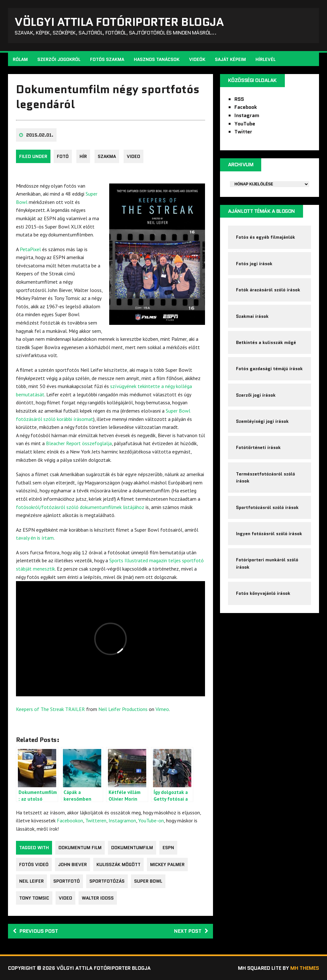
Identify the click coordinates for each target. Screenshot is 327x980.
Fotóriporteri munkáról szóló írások (267, 563)
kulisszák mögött (118, 864)
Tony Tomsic (34, 898)
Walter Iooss (98, 898)
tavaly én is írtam (35, 538)
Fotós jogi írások (254, 264)
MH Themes (305, 968)
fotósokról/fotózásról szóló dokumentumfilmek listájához (80, 507)
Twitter (243, 132)
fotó (63, 156)
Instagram (247, 115)
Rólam (20, 59)
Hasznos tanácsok (157, 59)
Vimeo (162, 709)
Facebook (246, 107)
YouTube (245, 124)
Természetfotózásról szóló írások (266, 477)
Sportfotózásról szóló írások (267, 507)
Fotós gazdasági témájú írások (269, 369)
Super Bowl (148, 881)
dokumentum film (80, 848)
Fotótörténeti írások (258, 447)
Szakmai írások (252, 316)
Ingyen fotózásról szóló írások (269, 534)
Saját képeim (230, 59)
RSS (239, 99)
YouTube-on (151, 820)
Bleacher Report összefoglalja (79, 443)
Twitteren (96, 820)
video (133, 156)
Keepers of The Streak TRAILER (50, 709)
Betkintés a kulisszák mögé (266, 342)
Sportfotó (67, 881)
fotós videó (34, 864)
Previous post (35, 931)
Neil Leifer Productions (123, 709)
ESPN (168, 848)
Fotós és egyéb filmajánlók (266, 237)
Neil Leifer (31, 881)
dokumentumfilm (132, 848)
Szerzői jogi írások (256, 395)
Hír (83, 156)
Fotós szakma (107, 59)
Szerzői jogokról (59, 59)
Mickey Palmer (167, 864)
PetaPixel (30, 249)
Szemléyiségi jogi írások (262, 421)
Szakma (107, 156)
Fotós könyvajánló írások (263, 593)
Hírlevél (266, 59)
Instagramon (122, 820)
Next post (191, 931)
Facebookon (70, 820)
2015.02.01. (40, 135)
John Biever (72, 864)
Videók (197, 59)
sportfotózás (107, 881)
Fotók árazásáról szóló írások (268, 290)
